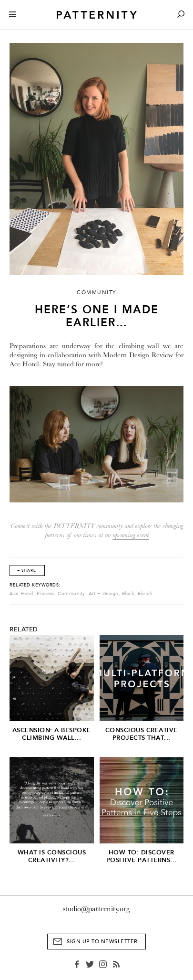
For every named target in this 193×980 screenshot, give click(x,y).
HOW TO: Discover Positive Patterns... (142, 856)
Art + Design (104, 594)
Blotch (145, 594)
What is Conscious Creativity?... (52, 856)
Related (24, 629)
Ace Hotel (21, 594)
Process (46, 594)
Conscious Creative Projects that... (142, 734)
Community (71, 594)
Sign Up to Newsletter (102, 942)
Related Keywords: (35, 585)
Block (128, 594)
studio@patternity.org (96, 909)
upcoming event (131, 535)
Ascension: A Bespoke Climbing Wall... (52, 734)
